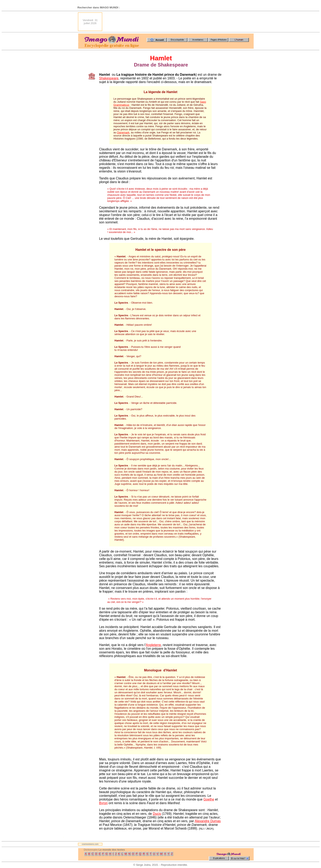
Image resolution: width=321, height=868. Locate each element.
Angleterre (153, 645)
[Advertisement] (179, 22)
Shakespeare (109, 78)
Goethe (209, 799)
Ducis (157, 814)
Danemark (123, 132)
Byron (103, 803)
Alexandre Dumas (208, 821)
